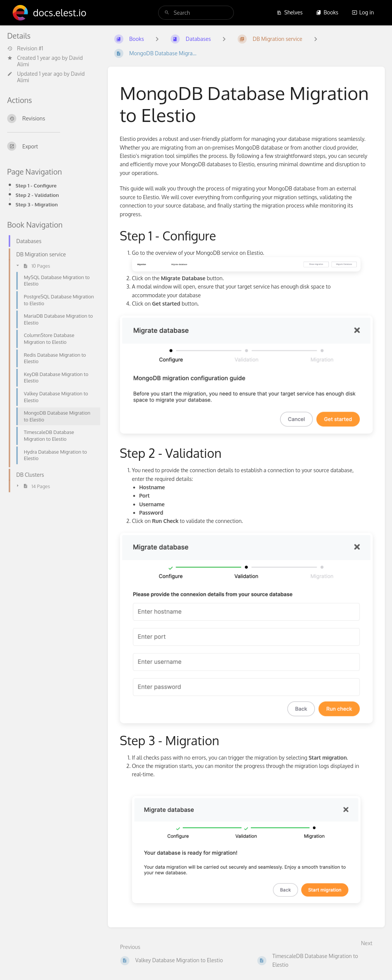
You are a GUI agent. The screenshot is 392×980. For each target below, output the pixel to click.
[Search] (167, 13)
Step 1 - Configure (36, 185)
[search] (196, 13)
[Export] (51, 146)
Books (327, 12)
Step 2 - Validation (37, 195)
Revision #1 (25, 48)
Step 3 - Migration (37, 204)
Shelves (290, 12)
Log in (363, 12)
